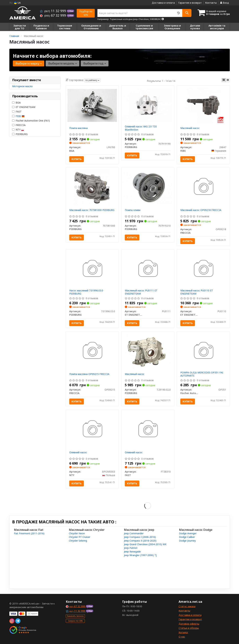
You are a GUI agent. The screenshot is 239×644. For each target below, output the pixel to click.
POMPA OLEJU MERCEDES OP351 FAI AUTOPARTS (202, 374)
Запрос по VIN (75, 621)
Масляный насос (135, 374)
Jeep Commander (134, 533)
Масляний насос (190, 128)
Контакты (211, 3)
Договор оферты (189, 624)
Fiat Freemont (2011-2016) (29, 533)
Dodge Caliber (187, 537)
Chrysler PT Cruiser (80, 537)
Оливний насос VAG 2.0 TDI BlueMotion (141, 128)
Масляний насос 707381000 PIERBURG (92, 210)
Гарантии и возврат (190, 619)
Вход (225, 3)
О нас (182, 637)
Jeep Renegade (132, 552)
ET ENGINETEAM (24, 107)
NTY (18, 130)
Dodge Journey (187, 541)
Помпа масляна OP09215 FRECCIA (89, 374)
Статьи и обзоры (189, 628)
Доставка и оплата (163, 3)
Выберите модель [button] (62, 63)
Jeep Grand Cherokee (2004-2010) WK (145, 544)
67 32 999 (53, 15)
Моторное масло (22, 86)
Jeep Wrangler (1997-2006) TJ (140, 555)
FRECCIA (19, 125)
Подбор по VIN (86, 13)
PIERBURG (20, 134)
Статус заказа (187, 606)
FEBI (20, 116)
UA (17, 3)
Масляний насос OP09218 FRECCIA (201, 210)
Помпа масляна (78, 128)
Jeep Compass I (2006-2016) (140, 537)
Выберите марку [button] (29, 63)
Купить (77, 159)
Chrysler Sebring (78, 541)
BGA (16, 103)
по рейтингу (92, 80)
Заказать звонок (75, 616)
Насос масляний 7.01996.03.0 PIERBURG (86, 292)
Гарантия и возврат (190, 3)
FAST (17, 112)
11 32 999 (53, 11)
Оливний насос (78, 452)
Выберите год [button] (95, 63)
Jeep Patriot (131, 548)
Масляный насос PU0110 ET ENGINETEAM (197, 292)
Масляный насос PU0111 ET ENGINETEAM (141, 292)
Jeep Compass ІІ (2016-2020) (140, 541)
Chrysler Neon (77, 533)
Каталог (183, 632)
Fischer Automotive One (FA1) (31, 121)
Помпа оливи (133, 210)
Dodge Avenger (188, 533)
